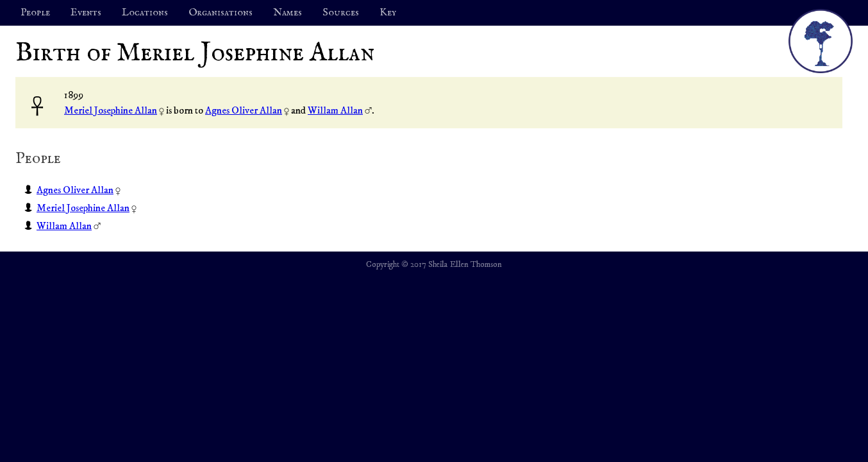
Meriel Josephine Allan (111, 110)
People (35, 13)
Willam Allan (335, 110)
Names (288, 13)
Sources (341, 13)
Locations (145, 13)
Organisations (221, 13)
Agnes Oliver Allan (244, 110)
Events (86, 13)
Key (388, 13)
